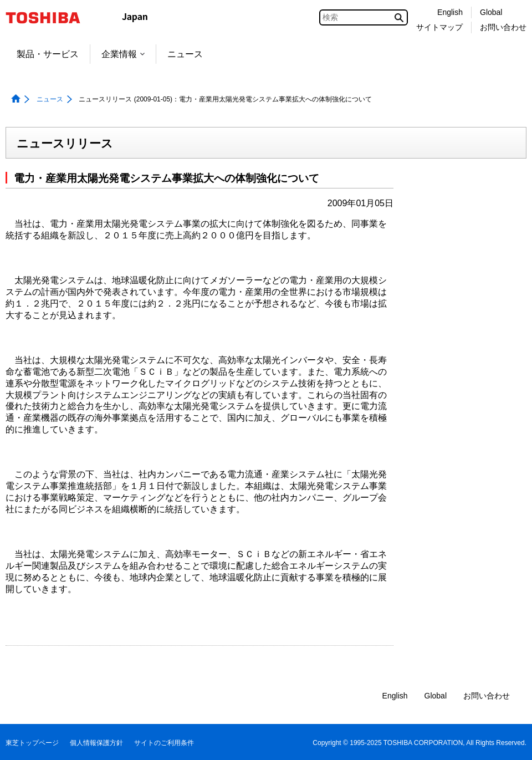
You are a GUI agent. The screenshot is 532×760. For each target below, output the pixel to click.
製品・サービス (48, 54)
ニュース (185, 54)
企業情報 (123, 54)
